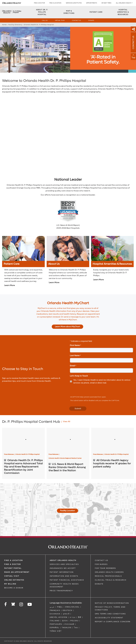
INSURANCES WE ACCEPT (63, 568)
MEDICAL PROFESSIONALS (108, 576)
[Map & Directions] (69, 12)
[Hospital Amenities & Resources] (123, 12)
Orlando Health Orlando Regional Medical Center (65, 458)
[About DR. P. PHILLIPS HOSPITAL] (42, 12)
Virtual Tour (60, 20)
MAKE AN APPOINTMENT (17, 572)
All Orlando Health (124, 3)
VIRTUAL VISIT (12, 576)
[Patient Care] (96, 12)
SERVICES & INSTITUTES (74, 3)
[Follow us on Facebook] (6, 604)
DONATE (99, 584)
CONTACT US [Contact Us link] (102, 560)
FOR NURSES (101, 564)
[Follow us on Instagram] (21, 604)
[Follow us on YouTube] (30, 604)
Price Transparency (61, 591)
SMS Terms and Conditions (110, 614)
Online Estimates (14, 580)
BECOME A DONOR (14, 588)
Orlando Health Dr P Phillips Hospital (27, 454)
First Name (75, 345)
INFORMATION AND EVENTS (64, 576)
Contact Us (76, 20)
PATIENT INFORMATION (62, 572)
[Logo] (12, 3)
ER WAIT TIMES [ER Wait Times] (106, 3)
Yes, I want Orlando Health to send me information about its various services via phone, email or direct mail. (102, 381)
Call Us (45, 20)
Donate (91, 20)
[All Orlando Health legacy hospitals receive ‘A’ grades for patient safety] (113, 440)
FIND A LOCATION (55, 3)
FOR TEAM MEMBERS (105, 568)
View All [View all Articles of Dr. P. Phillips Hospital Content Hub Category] (67, 422)
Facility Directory (15, 25)
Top (133, 58)
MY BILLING (10, 584)
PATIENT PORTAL (13, 568)
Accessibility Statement (109, 618)
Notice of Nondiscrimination (112, 603)
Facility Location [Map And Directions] (68, 511)
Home (4, 25)
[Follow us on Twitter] (13, 604)
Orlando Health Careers (109, 572)
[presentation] (86, 390)
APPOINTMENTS (92, 3)
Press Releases (9, 454)
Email (72, 366)
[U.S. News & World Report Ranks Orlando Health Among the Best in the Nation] (68, 440)
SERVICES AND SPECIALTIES (64, 564)
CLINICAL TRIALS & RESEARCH (111, 580)
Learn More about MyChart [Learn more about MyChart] (67, 327)
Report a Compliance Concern (113, 622)
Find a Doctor (39, 3)
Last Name (75, 355)
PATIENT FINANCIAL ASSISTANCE (67, 580)
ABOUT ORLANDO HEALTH (63, 560)
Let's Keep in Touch (79, 376)
